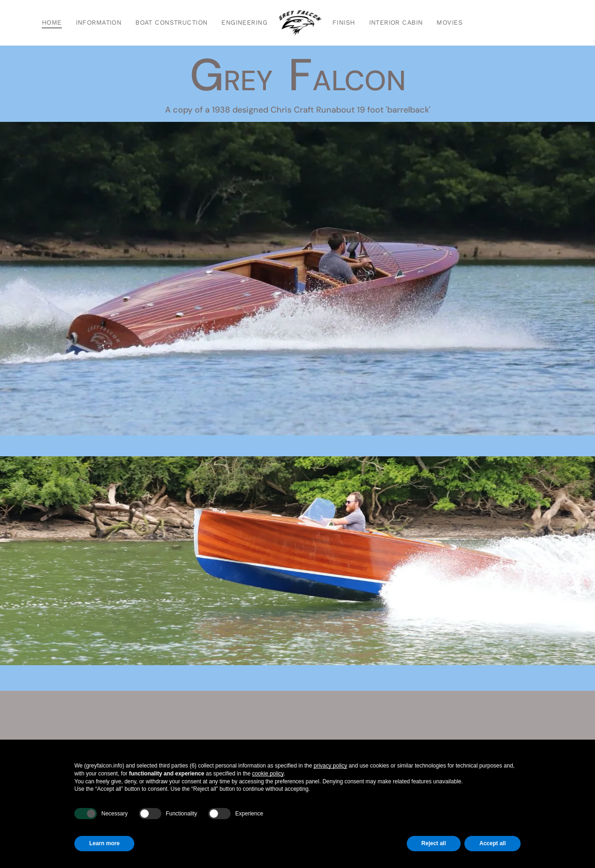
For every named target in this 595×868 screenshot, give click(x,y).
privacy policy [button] (331, 766)
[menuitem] (52, 23)
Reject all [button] (434, 843)
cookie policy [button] (268, 774)
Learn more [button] (104, 843)
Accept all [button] (493, 843)
